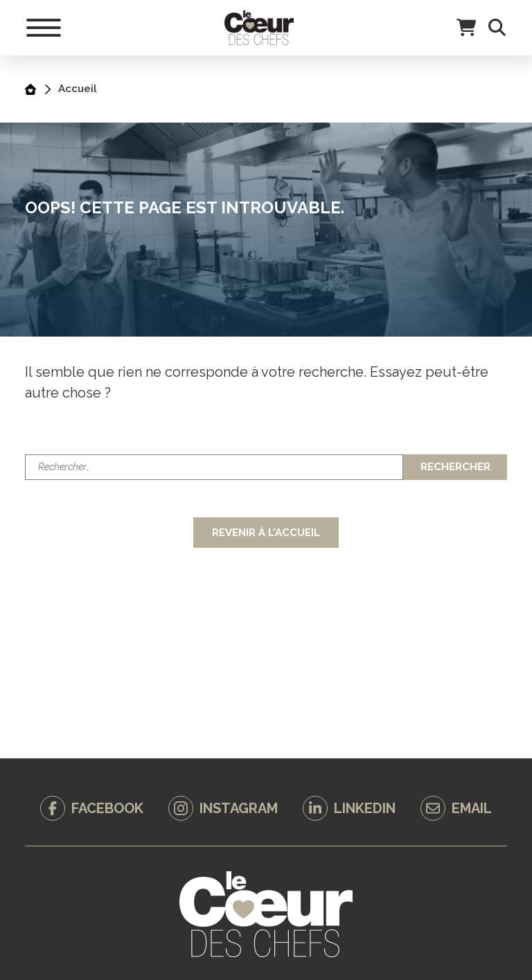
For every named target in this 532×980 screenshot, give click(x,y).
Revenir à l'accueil (266, 533)
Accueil (78, 89)
